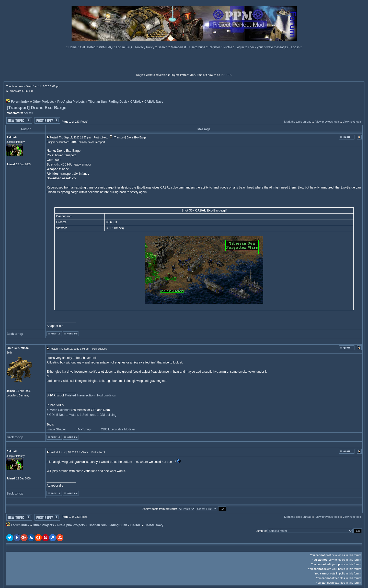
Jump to (261, 531)
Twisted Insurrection (80, 395)
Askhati (28, 113)
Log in (296, 47)
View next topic (352, 122)
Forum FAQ (124, 47)
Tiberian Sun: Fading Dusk (108, 102)
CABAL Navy (154, 102)
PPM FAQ (106, 47)
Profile (228, 47)
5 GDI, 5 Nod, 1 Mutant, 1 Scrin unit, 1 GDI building (81, 415)
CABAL (136, 102)
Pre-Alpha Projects (71, 102)
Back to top (15, 334)
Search (163, 47)
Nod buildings (106, 395)
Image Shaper (56, 429)
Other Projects (43, 102)
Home (73, 47)
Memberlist (179, 47)
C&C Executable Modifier (118, 429)
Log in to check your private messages (262, 47)
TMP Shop (83, 429)
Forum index (20, 102)
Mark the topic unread (298, 122)
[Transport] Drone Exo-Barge (36, 108)
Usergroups (198, 47)
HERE (227, 75)
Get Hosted (88, 47)
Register (215, 47)
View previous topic (327, 122)
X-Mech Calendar (58, 410)
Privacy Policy (145, 47)
